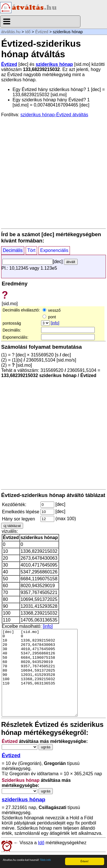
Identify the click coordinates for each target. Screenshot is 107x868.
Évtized (42, 32)
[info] (55, 323)
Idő (28, 32)
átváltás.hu (11, 32)
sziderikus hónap (54, 64)
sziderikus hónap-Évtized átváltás (54, 115)
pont (49, 317)
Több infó (45, 860)
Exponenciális (54, 250)
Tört (31, 250)
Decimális (13, 250)
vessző (52, 310)
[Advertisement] (53, 172)
